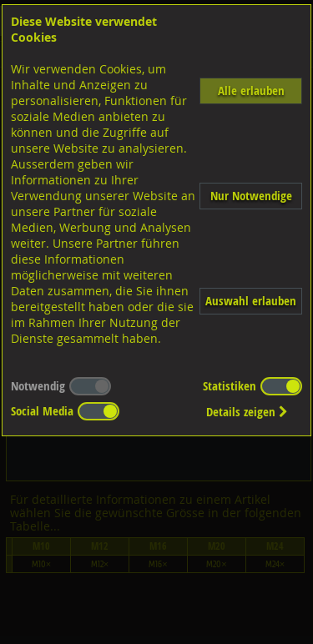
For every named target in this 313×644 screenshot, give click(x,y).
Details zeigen (247, 412)
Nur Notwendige (251, 196)
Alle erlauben (251, 91)
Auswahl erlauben (251, 301)
